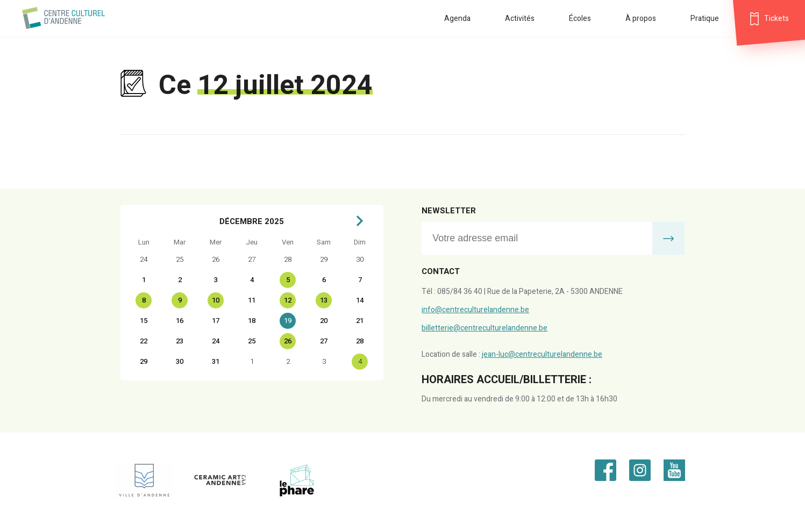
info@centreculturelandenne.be (475, 310)
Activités (520, 19)
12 (288, 300)
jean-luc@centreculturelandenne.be (542, 354)
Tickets (776, 19)
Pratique (705, 19)
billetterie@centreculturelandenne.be (485, 328)
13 (324, 300)
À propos (641, 19)
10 (216, 300)
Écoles (580, 19)
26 (288, 341)
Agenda (457, 19)
